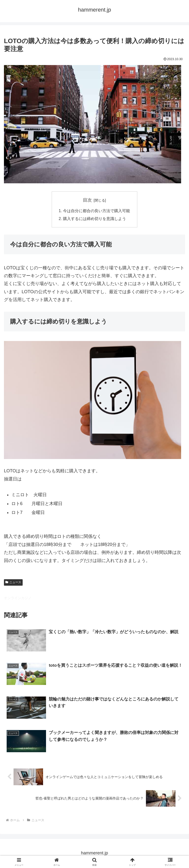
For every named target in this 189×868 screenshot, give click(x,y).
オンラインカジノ (18, 598)
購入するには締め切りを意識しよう (94, 219)
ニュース (13, 583)
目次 (87, 200)
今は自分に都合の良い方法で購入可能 (96, 211)
